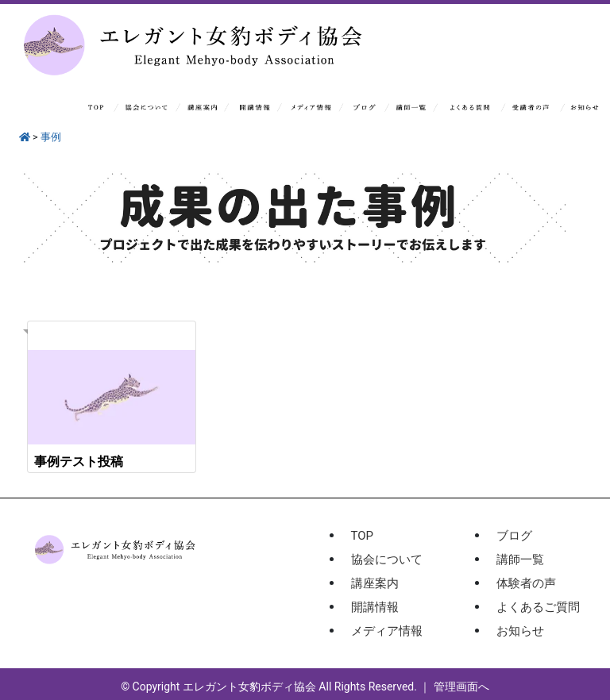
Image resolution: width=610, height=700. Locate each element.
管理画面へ (461, 687)
